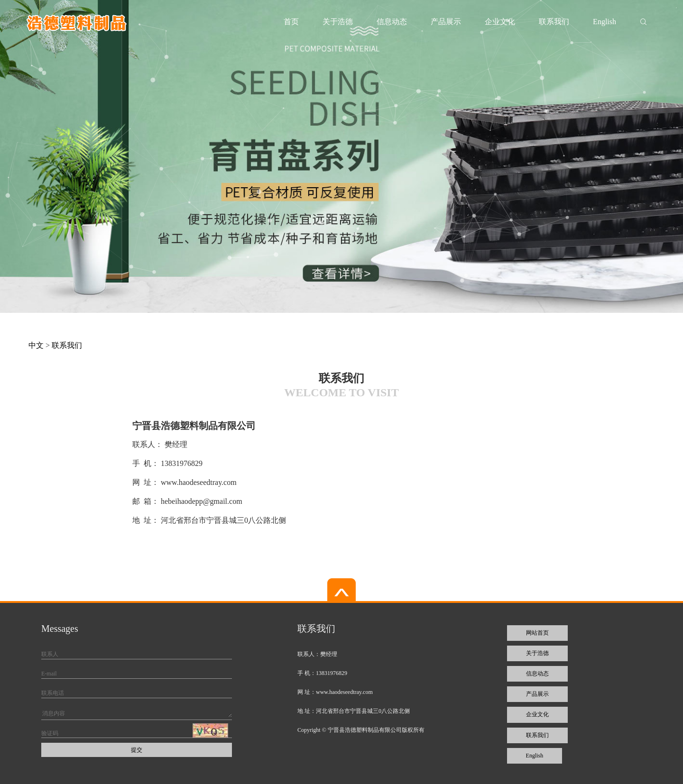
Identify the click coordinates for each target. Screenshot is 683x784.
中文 (36, 345)
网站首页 (537, 633)
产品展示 (446, 22)
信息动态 (392, 22)
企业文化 (500, 22)
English (605, 22)
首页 (291, 22)
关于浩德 (338, 22)
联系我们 (554, 22)
